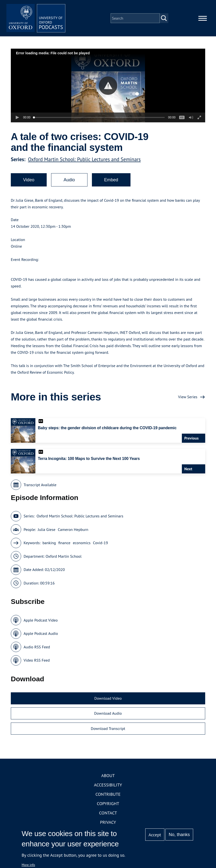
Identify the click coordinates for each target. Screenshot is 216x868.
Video (29, 180)
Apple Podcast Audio (41, 633)
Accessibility (108, 785)
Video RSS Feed (37, 660)
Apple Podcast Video (41, 620)
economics (82, 543)
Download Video (108, 698)
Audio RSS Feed (37, 647)
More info (28, 865)
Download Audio (108, 713)
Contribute (108, 794)
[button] (108, 86)
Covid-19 (100, 543)
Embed (111, 180)
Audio (69, 180)
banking (49, 543)
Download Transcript (108, 728)
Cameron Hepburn (73, 529)
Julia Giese (47, 529)
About (108, 776)
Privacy (108, 822)
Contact (108, 813)
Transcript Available (40, 485)
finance (64, 543)
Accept (155, 835)
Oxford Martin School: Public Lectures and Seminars (84, 159)
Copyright (108, 804)
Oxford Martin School (64, 556)
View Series (188, 397)
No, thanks (179, 835)
